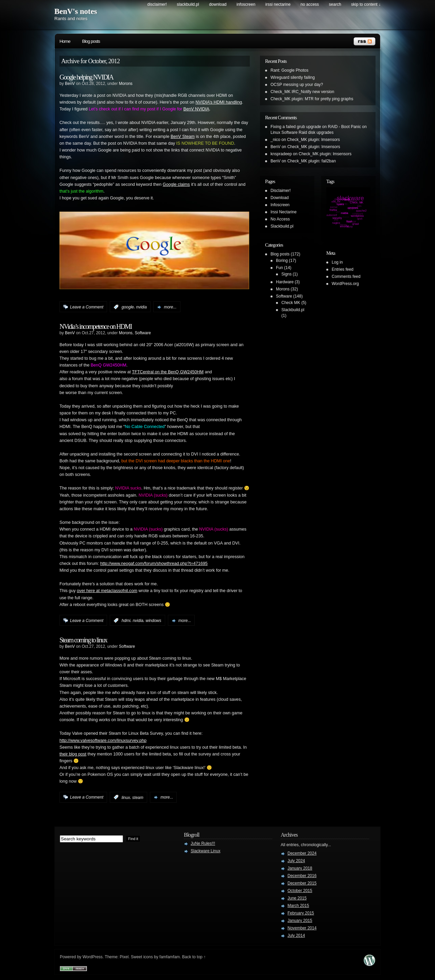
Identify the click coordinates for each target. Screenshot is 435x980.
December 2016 (302, 876)
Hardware (285, 282)
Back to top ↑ (194, 957)
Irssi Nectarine (278, 4)
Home (65, 41)
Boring (282, 261)
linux (126, 797)
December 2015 (302, 883)
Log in (337, 262)
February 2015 (301, 913)
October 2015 (300, 891)
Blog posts (91, 41)
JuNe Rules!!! (203, 843)
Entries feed (343, 269)
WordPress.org (345, 284)
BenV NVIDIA (196, 109)
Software (143, 333)
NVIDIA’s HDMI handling (219, 102)
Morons (126, 84)
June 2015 (297, 898)
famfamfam (170, 957)
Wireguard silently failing (293, 77)
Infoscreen (246, 4)
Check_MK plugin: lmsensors (314, 140)
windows (153, 621)
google (128, 307)
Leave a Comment (87, 307)
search (335, 4)
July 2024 (296, 861)
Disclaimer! (157, 4)
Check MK (291, 303)
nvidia (141, 307)
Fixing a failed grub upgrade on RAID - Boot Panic (316, 127)
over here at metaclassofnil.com (107, 591)
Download (218, 4)
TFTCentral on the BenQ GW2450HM (168, 372)
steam (138, 797)
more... (170, 307)
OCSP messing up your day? (297, 85)
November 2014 (302, 928)
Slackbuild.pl (188, 4)
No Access (310, 4)
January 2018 (300, 868)
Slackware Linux (205, 851)
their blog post (73, 754)
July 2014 (296, 936)
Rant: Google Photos (289, 70)
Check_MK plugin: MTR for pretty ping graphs (312, 99)
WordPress (93, 957)
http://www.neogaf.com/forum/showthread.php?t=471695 (154, 564)
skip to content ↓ (366, 4)
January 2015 (300, 921)
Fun (280, 268)
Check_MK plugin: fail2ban (311, 161)
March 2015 (298, 906)
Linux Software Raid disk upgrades (302, 132)
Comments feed (346, 277)
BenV (70, 84)
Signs (286, 274)
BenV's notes (76, 11)
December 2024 (302, 853)
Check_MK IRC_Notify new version (302, 92)
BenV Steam (183, 137)
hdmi (126, 621)
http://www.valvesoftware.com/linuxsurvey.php (103, 741)
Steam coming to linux (83, 640)
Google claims (176, 184)
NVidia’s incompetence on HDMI (95, 326)
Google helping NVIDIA (86, 77)
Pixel (124, 957)
